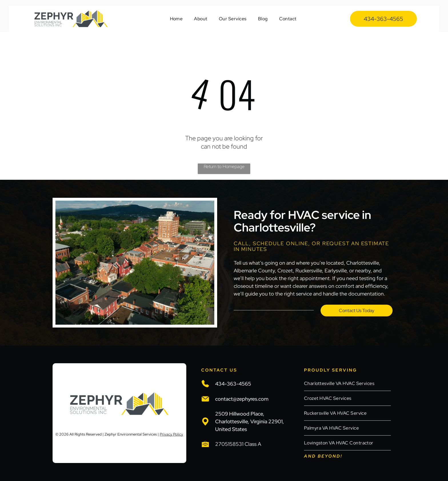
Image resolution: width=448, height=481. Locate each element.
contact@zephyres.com (242, 399)
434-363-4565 (233, 384)
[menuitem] (176, 19)
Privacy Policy (171, 434)
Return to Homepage (224, 166)
